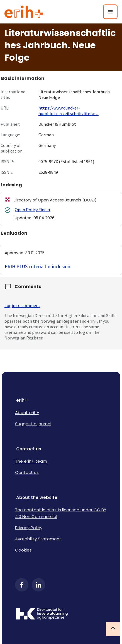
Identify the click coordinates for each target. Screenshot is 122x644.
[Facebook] (22, 585)
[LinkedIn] (38, 585)
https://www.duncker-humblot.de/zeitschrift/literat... (69, 111)
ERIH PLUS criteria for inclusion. (38, 266)
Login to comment (22, 305)
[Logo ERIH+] (24, 12)
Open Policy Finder (33, 210)
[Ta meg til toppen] (113, 629)
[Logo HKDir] (61, 614)
